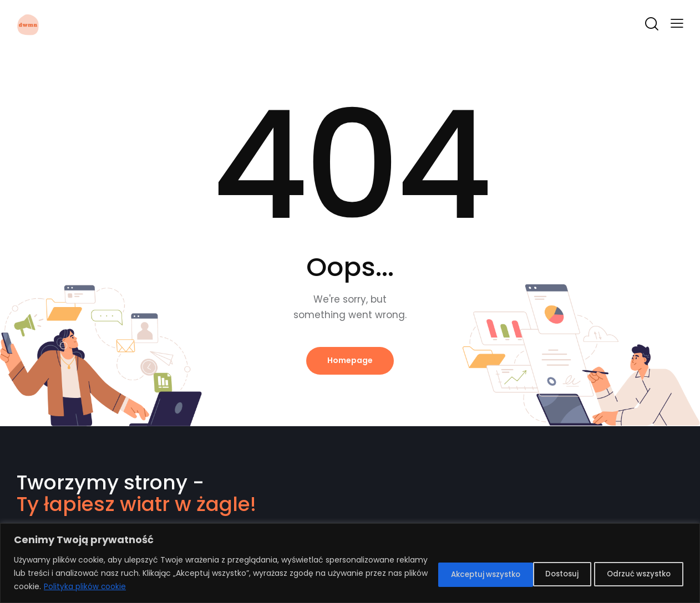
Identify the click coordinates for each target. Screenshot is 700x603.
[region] (350, 563)
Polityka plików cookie (225, 587)
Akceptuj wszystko (633, 574)
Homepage (350, 361)
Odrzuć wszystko (524, 574)
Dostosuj (436, 574)
